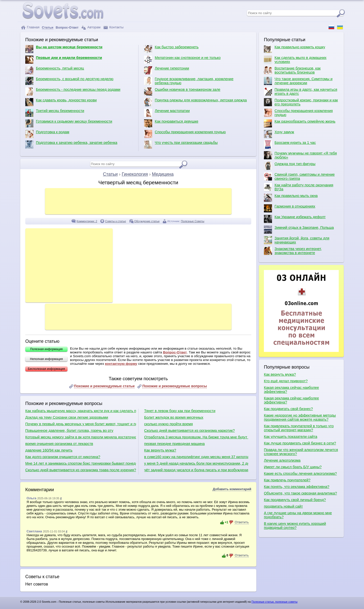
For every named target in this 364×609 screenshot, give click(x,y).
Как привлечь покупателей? (287, 480)
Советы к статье (116, 221)
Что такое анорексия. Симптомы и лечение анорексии (298, 81)
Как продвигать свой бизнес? (288, 409)
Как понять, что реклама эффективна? (297, 487)
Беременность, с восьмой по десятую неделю (69, 81)
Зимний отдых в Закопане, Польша (299, 230)
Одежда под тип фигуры (290, 166)
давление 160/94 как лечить (49, 450)
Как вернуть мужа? (160, 450)
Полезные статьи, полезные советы (275, 602)
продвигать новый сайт (283, 506)
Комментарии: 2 (87, 221)
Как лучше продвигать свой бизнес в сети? (300, 443)
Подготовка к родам (47, 134)
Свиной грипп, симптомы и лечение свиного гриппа (299, 176)
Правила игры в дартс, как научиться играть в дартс (301, 92)
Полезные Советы (192, 221)
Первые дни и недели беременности (64, 60)
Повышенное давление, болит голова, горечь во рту (69, 431)
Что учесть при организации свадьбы (181, 145)
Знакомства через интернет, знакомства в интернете (293, 251)
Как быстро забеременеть (171, 49)
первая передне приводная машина (174, 444)
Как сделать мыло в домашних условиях (295, 60)
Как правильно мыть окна (291, 198)
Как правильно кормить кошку (294, 49)
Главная (30, 27)
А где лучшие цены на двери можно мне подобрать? (298, 515)
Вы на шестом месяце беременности (64, 49)
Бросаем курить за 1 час (290, 145)
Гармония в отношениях (290, 208)
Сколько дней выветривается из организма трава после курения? (81, 470)
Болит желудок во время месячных (174, 417)
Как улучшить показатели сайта (291, 437)
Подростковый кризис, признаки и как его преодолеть (301, 102)
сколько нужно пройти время (168, 424)
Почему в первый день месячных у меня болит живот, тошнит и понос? (81, 424)
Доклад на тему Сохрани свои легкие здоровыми (67, 417)
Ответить (242, 522)
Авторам (91, 27)
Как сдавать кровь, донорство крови (61, 102)
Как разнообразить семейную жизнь (300, 123)
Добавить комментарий (232, 489)
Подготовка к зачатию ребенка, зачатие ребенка (71, 145)
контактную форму (121, 364)
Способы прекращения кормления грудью (185, 134)
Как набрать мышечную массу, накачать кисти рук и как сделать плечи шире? (81, 411)
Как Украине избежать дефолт (295, 219)
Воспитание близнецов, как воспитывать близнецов (292, 70)
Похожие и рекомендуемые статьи (104, 386)
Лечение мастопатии (167, 113)
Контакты (114, 27)
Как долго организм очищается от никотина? (63, 457)
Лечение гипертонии (167, 70)
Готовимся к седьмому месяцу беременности (69, 123)
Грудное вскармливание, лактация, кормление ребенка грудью (189, 81)
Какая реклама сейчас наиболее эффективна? (291, 390)
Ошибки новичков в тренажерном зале (182, 92)
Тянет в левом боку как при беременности (180, 411)
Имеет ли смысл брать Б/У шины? (293, 467)
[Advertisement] (138, 201)
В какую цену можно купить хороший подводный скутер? (295, 526)
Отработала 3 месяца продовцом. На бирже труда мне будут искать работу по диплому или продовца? (196, 437)
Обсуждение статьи (147, 221)
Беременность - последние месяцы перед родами (73, 92)
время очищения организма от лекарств (59, 444)
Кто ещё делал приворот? (286, 381)
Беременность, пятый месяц (55, 70)
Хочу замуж (279, 134)
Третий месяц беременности (55, 113)
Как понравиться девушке (171, 123)
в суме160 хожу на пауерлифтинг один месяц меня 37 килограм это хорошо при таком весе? (196, 457)
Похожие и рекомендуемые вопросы (175, 386)
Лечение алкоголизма (282, 460)
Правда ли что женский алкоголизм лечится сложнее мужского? (301, 452)
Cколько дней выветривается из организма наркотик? (189, 431)
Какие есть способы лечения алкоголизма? (300, 473)
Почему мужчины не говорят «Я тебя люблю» (300, 155)
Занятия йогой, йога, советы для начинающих (297, 240)
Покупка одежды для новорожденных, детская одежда (195, 102)
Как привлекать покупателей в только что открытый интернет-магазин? (299, 428)
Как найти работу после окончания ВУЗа (299, 187)
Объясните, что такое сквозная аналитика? (300, 493)
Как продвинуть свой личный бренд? (295, 500)
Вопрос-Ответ (175, 352)
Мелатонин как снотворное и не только (182, 60)
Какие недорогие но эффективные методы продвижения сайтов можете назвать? (300, 417)
